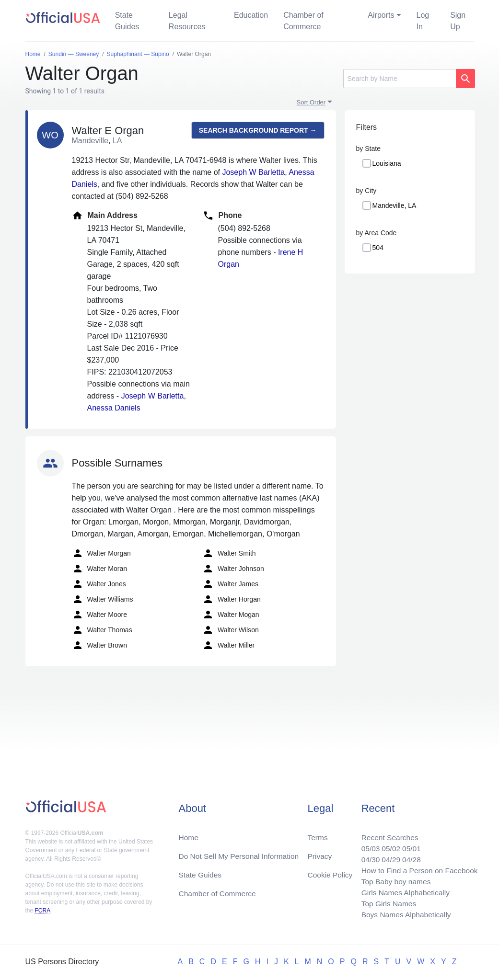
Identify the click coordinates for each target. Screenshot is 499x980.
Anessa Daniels (114, 408)
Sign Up (458, 21)
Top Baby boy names (393, 880)
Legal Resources (187, 21)
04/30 (367, 857)
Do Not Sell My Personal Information (240, 853)
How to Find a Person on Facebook (418, 868)
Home (189, 834)
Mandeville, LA (395, 205)
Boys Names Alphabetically (404, 914)
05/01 (409, 845)
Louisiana (387, 163)
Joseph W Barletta (253, 172)
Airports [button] (381, 15)
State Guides (127, 21)
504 (378, 248)
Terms (317, 834)
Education (251, 15)
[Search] (400, 79)
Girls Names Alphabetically (403, 891)
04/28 (409, 857)
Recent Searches (387, 834)
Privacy (319, 853)
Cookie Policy (330, 872)
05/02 (388, 845)
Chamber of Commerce (303, 21)
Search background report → (258, 130)
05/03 (367, 845)
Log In (423, 21)
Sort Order (311, 102)
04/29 (388, 857)
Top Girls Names (386, 903)
